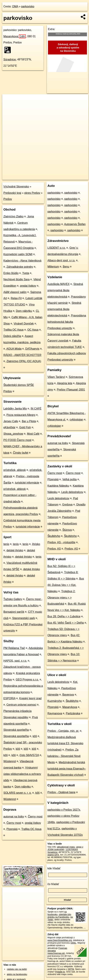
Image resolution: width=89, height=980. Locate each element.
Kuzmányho (55, 701)
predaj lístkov (28, 286)
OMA (15, 6)
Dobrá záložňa (12, 336)
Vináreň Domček (24, 324)
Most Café (33, 434)
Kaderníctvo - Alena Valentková (22, 261)
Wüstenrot (10, 761)
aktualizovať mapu (66, 847)
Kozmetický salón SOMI (18, 254)
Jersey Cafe (11, 421)
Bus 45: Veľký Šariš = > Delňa (66, 623)
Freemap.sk (47, 177)
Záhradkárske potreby (20, 267)
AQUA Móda (14, 349)
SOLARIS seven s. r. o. (18, 793)
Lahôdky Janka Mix (15, 409)
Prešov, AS (54, 549)
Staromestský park (24, 618)
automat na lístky (14, 817)
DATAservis (32, 349)
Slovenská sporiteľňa (16, 730)
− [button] (8, 105)
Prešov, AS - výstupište (61, 542)
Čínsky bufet (21, 453)
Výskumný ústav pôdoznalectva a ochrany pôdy (22, 774)
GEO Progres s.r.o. (27, 680)
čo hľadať (53, 884)
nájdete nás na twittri (17, 969)
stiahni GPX (53, 855)
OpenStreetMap (29, 177)
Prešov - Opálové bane (61, 792)
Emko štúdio (11, 273)
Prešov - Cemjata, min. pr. (63, 731)
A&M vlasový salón (15, 292)
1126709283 (72, 849)
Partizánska (73, 713)
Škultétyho (54, 536)
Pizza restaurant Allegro (21, 415)
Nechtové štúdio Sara (16, 279)
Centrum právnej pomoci (21, 705)
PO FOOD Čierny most (17, 440)
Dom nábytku (24, 311)
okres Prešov (32, 193)
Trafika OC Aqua (13, 330)
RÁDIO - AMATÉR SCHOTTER (22, 355)
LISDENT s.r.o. (57, 248)
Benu (66, 267)
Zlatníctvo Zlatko (13, 216)
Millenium (53, 267)
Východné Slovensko (16, 187)
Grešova (67, 505)
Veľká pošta (70, 479)
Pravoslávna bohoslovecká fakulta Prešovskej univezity (67, 322)
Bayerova (68, 695)
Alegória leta (65, 383)
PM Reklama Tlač (14, 648)
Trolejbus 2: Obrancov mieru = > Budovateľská (61, 598)
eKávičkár (9, 427)
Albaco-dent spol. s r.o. (61, 260)
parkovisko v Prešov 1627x (64, 810)
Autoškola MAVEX (59, 284)
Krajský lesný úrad (30, 698)
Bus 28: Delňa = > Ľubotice (64, 616)
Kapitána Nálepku (58, 486)
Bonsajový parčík (14, 612)
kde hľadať (54, 868)
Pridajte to (60, 972)
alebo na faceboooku (17, 974)
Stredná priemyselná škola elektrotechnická (65, 290)
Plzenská (12, 829)
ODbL (73, 943)
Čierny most (35, 817)
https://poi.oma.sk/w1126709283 (73, 177)
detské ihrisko (15, 550)
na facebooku (57, 913)
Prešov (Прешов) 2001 (71, 390)
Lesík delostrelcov (72, 492)
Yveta (26, 273)
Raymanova (55, 713)
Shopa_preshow (13, 434)
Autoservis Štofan (75, 224)
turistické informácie (27, 483)
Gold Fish (25, 427)
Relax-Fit (16, 298)
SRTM (71, 969)
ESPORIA (9, 698)
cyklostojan (76, 420)
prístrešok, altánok (15, 470)
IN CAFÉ (36, 409)
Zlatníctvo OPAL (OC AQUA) (24, 361)
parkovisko (28, 6)
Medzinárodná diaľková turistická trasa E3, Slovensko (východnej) (65, 744)
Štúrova (67, 530)
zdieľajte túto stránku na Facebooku (59, 916)
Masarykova (15, 36)
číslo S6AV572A (29, 755)
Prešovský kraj (12, 193)
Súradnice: (10, 59)
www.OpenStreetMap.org (60, 940)
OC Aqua (33, 330)
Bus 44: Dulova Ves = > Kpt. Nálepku (66, 585)
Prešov (8, 199)
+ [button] (8, 100)
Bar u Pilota (29, 421)
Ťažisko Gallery (13, 599)
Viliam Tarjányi (56, 377)
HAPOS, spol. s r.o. (15, 661)
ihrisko (36, 544)
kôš (35, 736)
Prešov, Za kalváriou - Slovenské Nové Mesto (64, 756)
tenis (6, 544)
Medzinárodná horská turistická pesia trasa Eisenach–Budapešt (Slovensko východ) (67, 769)
